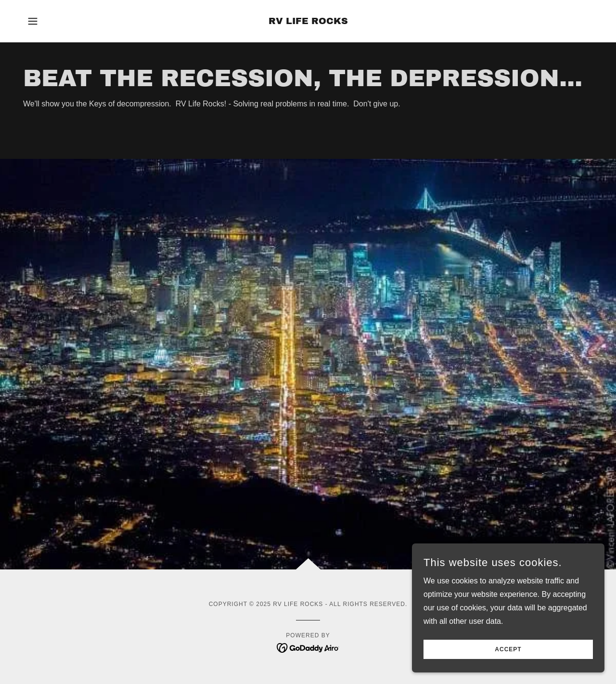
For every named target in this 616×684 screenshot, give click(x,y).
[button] (33, 21)
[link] (308, 21)
